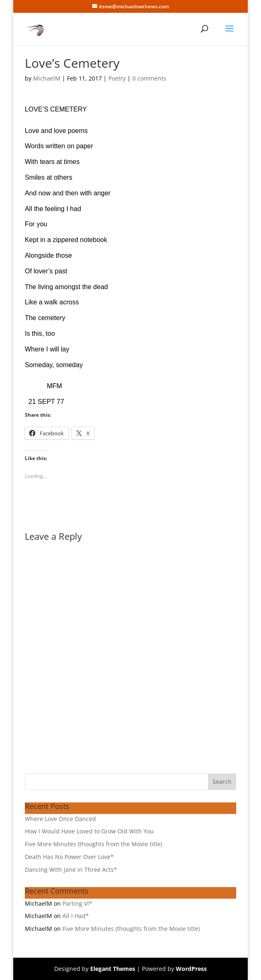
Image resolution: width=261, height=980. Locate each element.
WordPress (191, 969)
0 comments (149, 78)
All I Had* (76, 916)
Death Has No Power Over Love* (69, 857)
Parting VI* (77, 903)
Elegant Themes (113, 969)
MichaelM (47, 78)
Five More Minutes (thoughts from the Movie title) (93, 844)
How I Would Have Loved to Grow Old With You (89, 831)
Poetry (117, 78)
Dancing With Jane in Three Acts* (71, 870)
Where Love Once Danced (60, 819)
